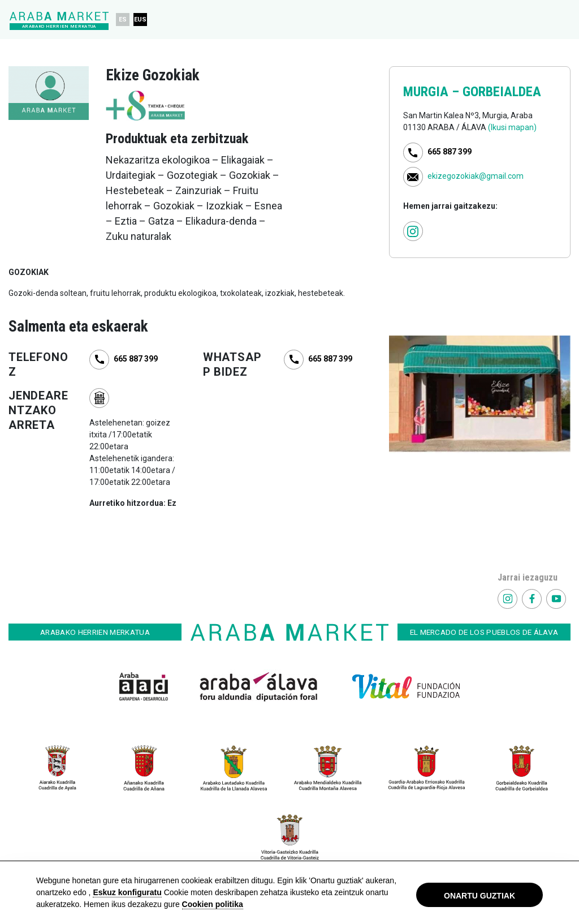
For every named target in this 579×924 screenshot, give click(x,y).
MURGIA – (433, 92)
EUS (141, 20)
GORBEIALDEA (502, 92)
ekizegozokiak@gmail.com (476, 176)
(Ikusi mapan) (512, 127)
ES (123, 20)
